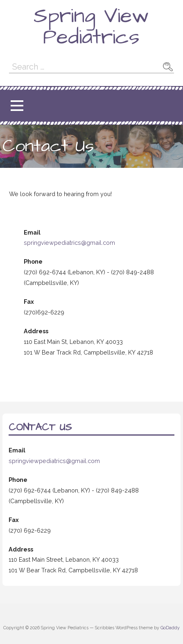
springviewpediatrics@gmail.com (69, 243)
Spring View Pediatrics (91, 27)
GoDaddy (170, 628)
